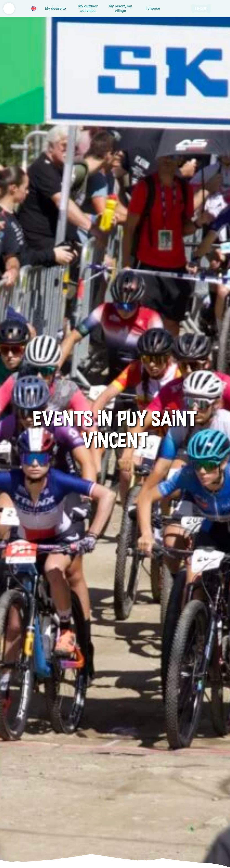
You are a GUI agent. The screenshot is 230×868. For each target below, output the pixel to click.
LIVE (221, 9)
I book (201, 9)
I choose (153, 8)
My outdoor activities (88, 8)
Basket (173, 8)
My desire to (55, 8)
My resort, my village (121, 8)
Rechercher (183, 8)
